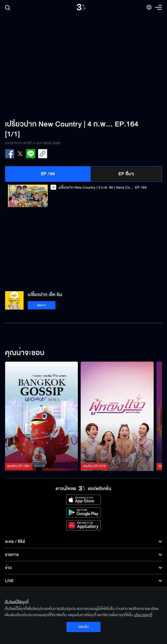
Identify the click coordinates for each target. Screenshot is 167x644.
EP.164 (48, 174)
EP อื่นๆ (126, 174)
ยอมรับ (83, 627)
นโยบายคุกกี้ (143, 615)
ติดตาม (42, 305)
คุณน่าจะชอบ (25, 353)
